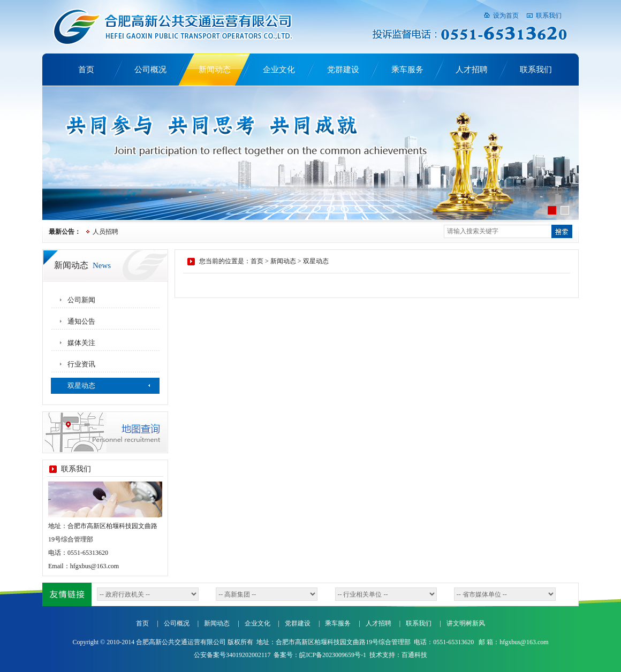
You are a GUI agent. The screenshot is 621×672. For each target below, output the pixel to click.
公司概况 (150, 70)
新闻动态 (215, 70)
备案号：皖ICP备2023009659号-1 (320, 655)
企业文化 (279, 70)
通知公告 (81, 321)
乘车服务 (407, 70)
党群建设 (343, 70)
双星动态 (81, 385)
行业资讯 (81, 364)
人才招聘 (472, 70)
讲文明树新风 (466, 623)
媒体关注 (81, 343)
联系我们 (549, 16)
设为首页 (506, 16)
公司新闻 (81, 300)
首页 (86, 70)
